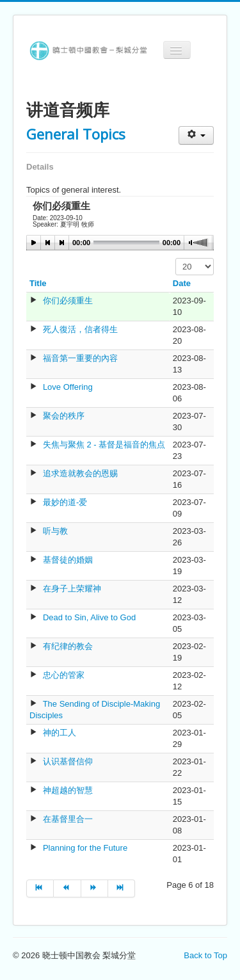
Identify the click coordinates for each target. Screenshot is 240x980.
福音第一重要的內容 (80, 358)
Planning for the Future (85, 848)
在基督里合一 (68, 819)
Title (38, 283)
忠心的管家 (64, 675)
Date (182, 283)
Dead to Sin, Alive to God (89, 617)
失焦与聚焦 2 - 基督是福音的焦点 (104, 445)
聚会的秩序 (64, 416)
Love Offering (68, 387)
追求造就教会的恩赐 (80, 473)
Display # (176, 258)
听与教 (55, 531)
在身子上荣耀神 (72, 589)
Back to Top (205, 955)
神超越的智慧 (68, 790)
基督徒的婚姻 (68, 560)
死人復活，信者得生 (80, 329)
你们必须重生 (68, 301)
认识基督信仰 (68, 761)
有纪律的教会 (68, 646)
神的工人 (60, 733)
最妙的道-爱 (65, 502)
